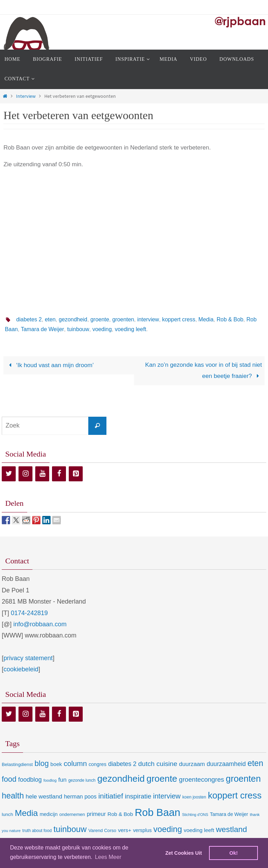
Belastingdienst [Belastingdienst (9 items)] (17, 764)
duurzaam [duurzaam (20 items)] (192, 764)
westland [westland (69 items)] (232, 829)
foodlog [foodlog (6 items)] (50, 780)
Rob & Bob (232, 319)
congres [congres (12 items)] (98, 764)
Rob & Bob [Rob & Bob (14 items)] (120, 814)
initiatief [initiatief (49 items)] (111, 796)
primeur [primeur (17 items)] (96, 814)
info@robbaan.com (40, 624)
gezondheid (73, 319)
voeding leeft (143, 329)
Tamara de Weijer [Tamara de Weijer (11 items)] (229, 814)
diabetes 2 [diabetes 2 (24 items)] (122, 764)
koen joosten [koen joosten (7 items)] (194, 797)
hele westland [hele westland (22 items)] (44, 796)
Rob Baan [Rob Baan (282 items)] (157, 812)
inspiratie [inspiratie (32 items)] (138, 796)
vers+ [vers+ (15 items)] (125, 830)
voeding (114, 329)
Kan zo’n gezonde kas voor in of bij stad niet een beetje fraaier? (204, 370)
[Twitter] (9, 474)
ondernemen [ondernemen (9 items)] (72, 814)
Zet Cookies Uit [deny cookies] (184, 853)
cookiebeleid (21, 669)
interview (149, 319)
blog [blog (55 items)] (42, 764)
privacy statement (28, 658)
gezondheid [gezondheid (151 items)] (121, 779)
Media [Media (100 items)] (26, 813)
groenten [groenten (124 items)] (243, 779)
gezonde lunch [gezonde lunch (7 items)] (82, 780)
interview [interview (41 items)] (167, 796)
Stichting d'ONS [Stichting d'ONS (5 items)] (195, 815)
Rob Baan (17, 329)
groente (100, 319)
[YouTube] (42, 474)
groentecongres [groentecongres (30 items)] (202, 779)
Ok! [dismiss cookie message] (233, 853)
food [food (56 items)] (9, 779)
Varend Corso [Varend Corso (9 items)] (102, 830)
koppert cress (180, 319)
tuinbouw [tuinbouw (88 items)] (70, 829)
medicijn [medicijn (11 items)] (49, 814)
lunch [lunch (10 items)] (7, 814)
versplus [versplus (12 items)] (142, 830)
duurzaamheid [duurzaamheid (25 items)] (226, 764)
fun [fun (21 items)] (62, 780)
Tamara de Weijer (54, 329)
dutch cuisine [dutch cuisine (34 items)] (158, 764)
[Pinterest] (76, 474)
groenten (124, 319)
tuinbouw (90, 329)
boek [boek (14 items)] (56, 764)
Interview (26, 96)
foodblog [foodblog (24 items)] (30, 780)
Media (207, 319)
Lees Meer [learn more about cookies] (108, 857)
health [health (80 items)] (13, 796)
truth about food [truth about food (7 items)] (37, 831)
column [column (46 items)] (75, 763)
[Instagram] (25, 474)
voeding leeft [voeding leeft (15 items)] (199, 830)
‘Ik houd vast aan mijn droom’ (50, 365)
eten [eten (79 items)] (255, 763)
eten (50, 319)
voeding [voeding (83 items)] (168, 829)
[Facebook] (59, 474)
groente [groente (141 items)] (162, 779)
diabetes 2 (29, 319)
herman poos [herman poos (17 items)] (80, 796)
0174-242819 (29, 613)
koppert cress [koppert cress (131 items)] (235, 795)
